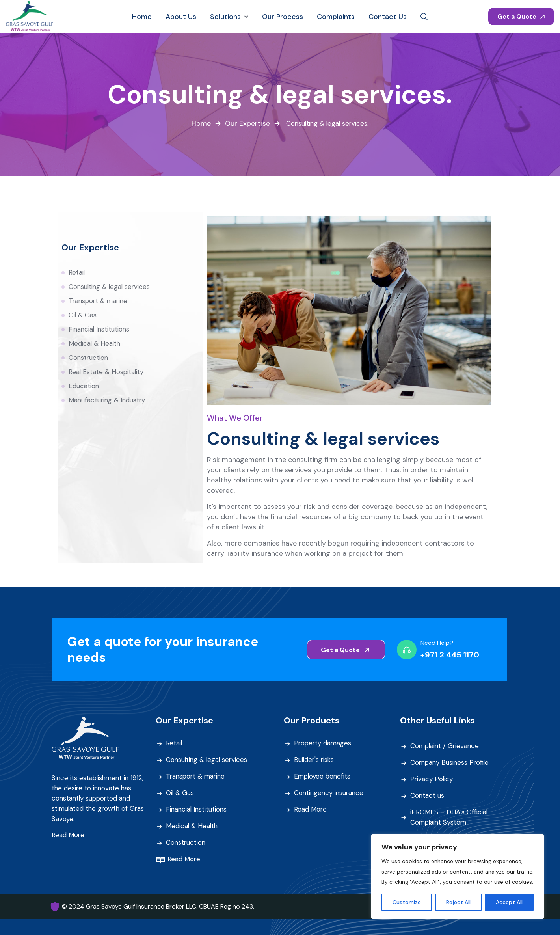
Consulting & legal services (110, 287)
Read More (68, 836)
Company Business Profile (451, 763)
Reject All (458, 902)
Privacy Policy (432, 780)
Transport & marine (99, 301)
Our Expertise (246, 124)
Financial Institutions (100, 330)
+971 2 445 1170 (450, 655)
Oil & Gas (83, 315)
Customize (407, 902)
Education (84, 386)
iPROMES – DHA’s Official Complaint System (449, 818)
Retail (77, 273)
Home (200, 124)
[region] (458, 877)
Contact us (427, 796)
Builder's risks (315, 760)
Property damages (323, 744)
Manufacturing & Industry (108, 400)
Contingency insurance (330, 793)
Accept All (509, 902)
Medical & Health (95, 344)
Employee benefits (323, 777)
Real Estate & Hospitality (107, 372)
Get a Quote (521, 16)
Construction (89, 358)
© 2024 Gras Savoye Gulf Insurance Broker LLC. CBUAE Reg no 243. (158, 906)
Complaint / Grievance (446, 747)
